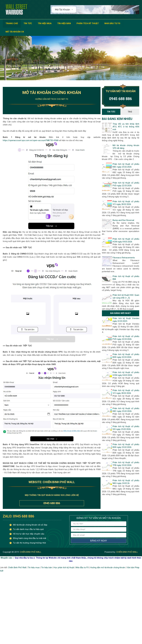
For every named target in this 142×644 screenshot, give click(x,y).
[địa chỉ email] (99, 535)
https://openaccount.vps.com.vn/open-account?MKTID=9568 (31, 140)
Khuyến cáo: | (7, 558)
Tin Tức (111, 112)
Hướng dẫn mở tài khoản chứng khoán (108, 568)
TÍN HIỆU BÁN (64, 23)
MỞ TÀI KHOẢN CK (15, 32)
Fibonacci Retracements (124, 258)
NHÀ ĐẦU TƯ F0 (112, 23)
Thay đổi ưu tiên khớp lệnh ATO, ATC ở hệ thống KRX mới (126, 127)
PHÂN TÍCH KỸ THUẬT (88, 23)
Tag (130, 112)
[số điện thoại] (99, 529)
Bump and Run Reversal (123, 220)
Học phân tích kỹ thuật (64, 568)
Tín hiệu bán (47, 568)
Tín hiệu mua (34, 568)
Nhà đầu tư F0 (82, 568)
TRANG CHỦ (12, 23)
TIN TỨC (28, 23)
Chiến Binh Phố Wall (17, 568)
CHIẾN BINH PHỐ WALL (30, 552)
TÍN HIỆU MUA (45, 23)
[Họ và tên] (99, 524)
